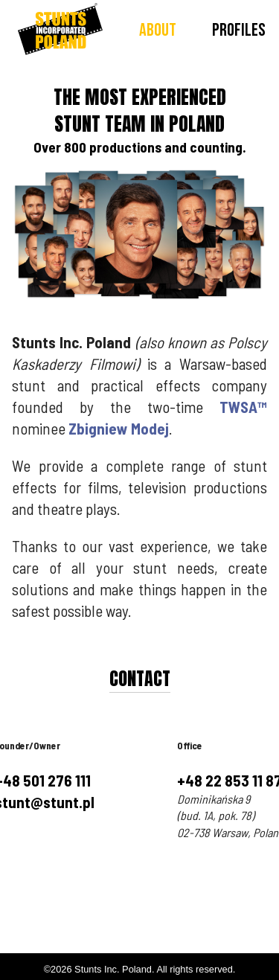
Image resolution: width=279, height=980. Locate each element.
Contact (140, 679)
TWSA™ (243, 407)
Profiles (239, 30)
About (158, 30)
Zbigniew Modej (119, 428)
